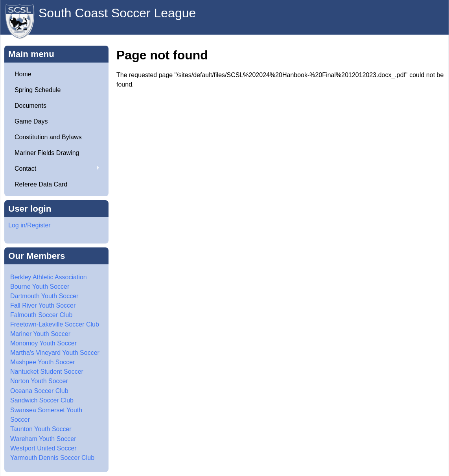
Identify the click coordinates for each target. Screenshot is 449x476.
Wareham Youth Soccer (43, 439)
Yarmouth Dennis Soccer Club (52, 458)
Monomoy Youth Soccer (43, 343)
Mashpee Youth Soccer (43, 362)
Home (23, 74)
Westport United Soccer (43, 448)
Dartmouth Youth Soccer (44, 296)
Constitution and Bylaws (48, 137)
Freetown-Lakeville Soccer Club (55, 324)
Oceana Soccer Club (39, 391)
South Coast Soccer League (117, 13)
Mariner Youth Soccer (40, 334)
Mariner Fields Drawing (47, 153)
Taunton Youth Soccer (41, 429)
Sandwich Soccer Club (42, 400)
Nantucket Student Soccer (47, 372)
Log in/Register (29, 225)
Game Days (31, 121)
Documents (30, 106)
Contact (54, 169)
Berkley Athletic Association (49, 277)
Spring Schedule (38, 90)
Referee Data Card (41, 184)
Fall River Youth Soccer (43, 305)
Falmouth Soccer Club (41, 315)
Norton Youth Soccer (39, 381)
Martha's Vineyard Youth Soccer (55, 353)
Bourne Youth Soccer (40, 287)
